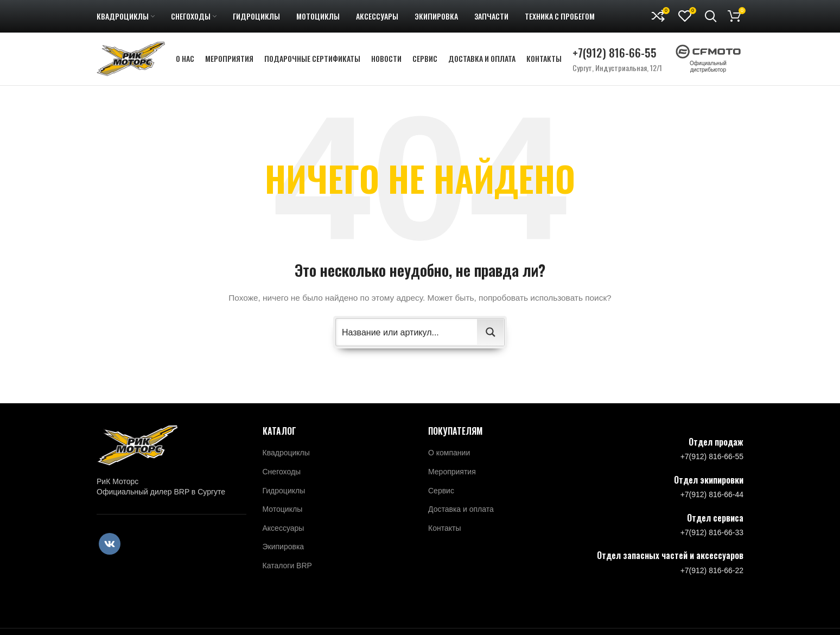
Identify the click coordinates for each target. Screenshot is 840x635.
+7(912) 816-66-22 (712, 574)
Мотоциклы (283, 513)
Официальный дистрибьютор (708, 63)
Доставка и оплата (461, 513)
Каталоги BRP (287, 569)
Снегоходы (282, 475)
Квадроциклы (286, 456)
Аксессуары (284, 532)
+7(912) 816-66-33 (712, 536)
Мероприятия (452, 475)
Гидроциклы (284, 494)
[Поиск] (711, 16)
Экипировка (284, 550)
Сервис (441, 494)
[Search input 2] (407, 336)
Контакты (444, 532)
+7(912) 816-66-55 (615, 55)
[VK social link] (110, 548)
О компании (449, 456)
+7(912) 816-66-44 (712, 498)
